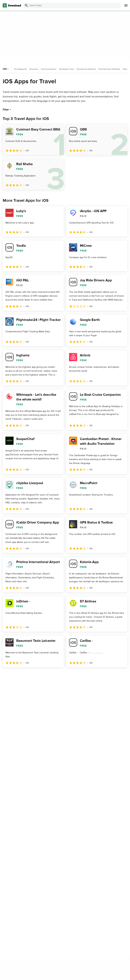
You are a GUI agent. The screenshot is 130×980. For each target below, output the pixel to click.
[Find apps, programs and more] (72, 5)
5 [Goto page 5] (41, 675)
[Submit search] (26, 5)
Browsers (34, 69)
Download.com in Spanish (61, 886)
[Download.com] (12, 5)
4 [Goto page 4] (32, 675)
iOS (6, 69)
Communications (49, 69)
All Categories (20, 69)
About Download (56, 869)
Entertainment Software (109, 69)
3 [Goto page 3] (24, 675)
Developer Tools (67, 69)
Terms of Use (98, 875)
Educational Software (86, 69)
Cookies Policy (98, 880)
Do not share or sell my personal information (103, 888)
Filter (7, 110)
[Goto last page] (121, 675)
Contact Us (53, 880)
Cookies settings (99, 896)
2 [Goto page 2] (15, 675)
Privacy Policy (98, 869)
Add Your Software (57, 875)
